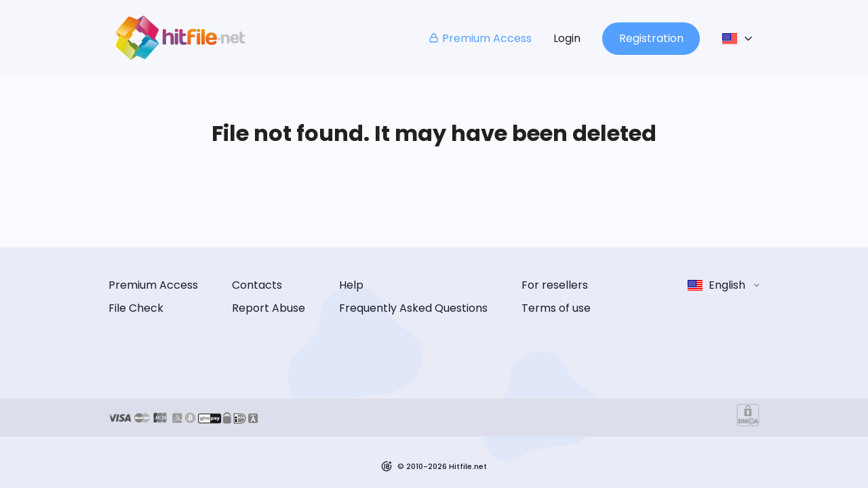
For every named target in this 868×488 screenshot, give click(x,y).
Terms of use (556, 308)
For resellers (555, 285)
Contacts (257, 285)
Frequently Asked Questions (413, 308)
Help (351, 285)
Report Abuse (269, 308)
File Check (136, 308)
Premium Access (480, 38)
